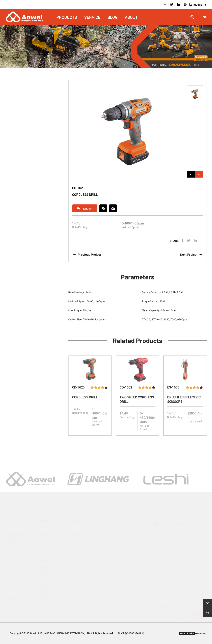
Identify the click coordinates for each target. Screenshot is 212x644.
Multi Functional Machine (48, 541)
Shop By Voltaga (82, 534)
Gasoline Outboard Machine (44, 575)
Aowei (44, 514)
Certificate (11, 561)
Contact (77, 597)
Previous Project (87, 255)
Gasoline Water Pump (48, 582)
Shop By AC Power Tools (79, 548)
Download (78, 576)
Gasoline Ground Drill (46, 555)
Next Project (191, 255)
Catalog (77, 583)
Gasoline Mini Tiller (47, 568)
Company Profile (15, 527)
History (9, 541)
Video (76, 590)
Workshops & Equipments (13, 534)
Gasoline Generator (45, 589)
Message (200, 609)
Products (67, 17)
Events (9, 603)
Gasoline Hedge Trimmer (48, 562)
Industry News (13, 597)
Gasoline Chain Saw (48, 548)
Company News (14, 590)
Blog (113, 17)
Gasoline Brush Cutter (48, 534)
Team (8, 548)
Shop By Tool (80, 541)
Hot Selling (45, 527)
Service (92, 17)
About (131, 17)
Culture (9, 555)
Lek (75, 514)
